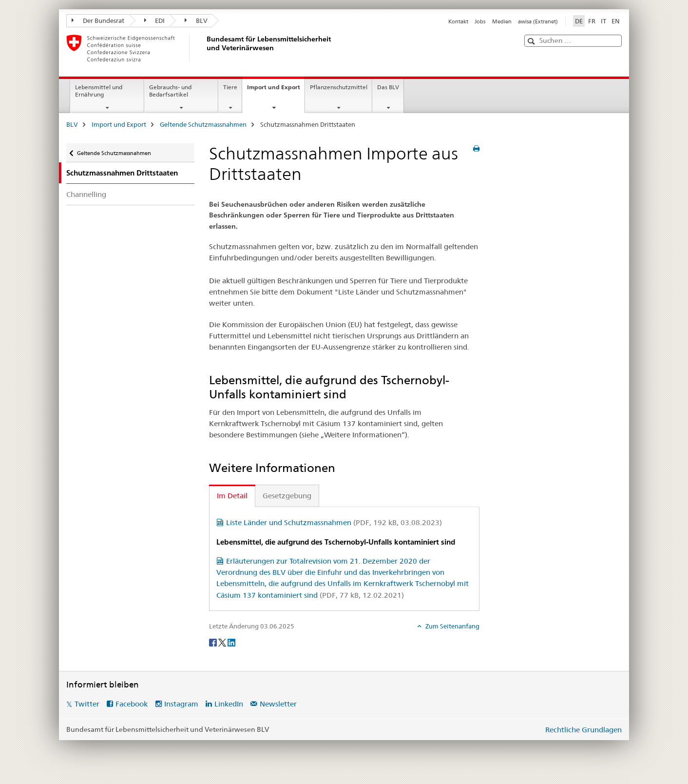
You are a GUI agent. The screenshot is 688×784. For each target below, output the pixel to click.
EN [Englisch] (616, 21)
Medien (502, 21)
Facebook (132, 704)
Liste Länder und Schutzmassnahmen (334, 522)
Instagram (181, 704)
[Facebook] (214, 642)
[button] (532, 41)
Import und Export (276, 90)
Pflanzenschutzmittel (339, 87)
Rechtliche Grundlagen (583, 730)
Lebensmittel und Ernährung (99, 91)
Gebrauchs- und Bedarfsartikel (170, 91)
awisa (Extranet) (538, 21)
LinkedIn (229, 704)
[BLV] (205, 48)
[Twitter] (223, 642)
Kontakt (458, 21)
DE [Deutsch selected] (579, 21)
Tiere (230, 87)
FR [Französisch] (592, 21)
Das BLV (388, 87)
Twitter (87, 704)
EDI (155, 20)
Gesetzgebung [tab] (287, 496)
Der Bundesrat (98, 20)
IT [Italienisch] (603, 21)
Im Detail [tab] (232, 496)
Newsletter (278, 704)
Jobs (480, 21)
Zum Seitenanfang (452, 626)
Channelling (86, 194)
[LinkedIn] (231, 642)
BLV (196, 20)
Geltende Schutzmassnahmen (203, 124)
